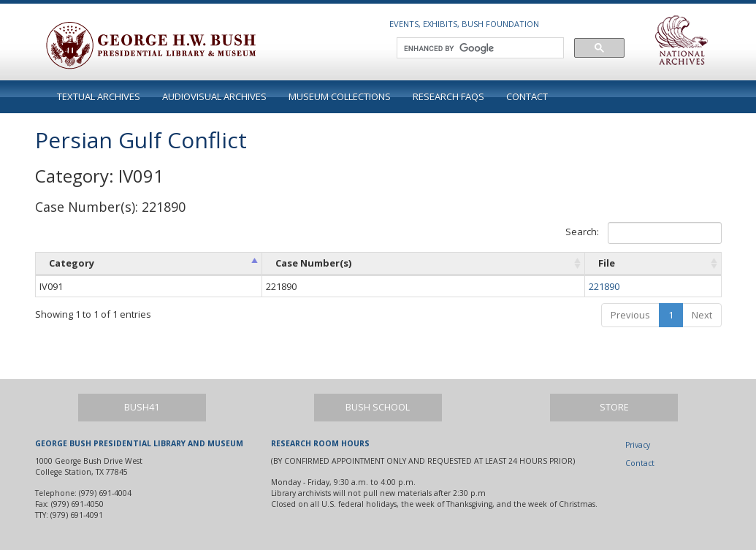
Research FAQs (448, 96)
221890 (604, 286)
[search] (479, 48)
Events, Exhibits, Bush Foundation (464, 24)
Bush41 (142, 407)
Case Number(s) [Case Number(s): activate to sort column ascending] (313, 263)
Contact (527, 96)
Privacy (638, 445)
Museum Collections (340, 96)
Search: (644, 233)
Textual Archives (99, 96)
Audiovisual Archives (214, 96)
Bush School (378, 407)
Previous (630, 315)
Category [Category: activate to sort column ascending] (72, 263)
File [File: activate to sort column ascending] (607, 263)
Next (702, 315)
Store (614, 407)
